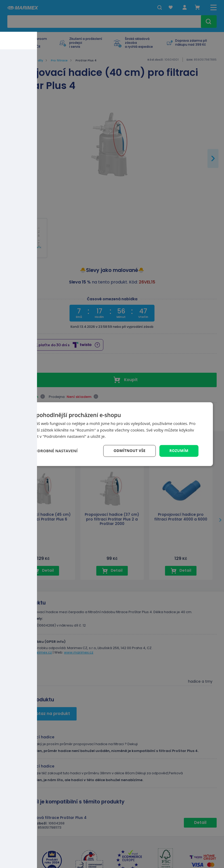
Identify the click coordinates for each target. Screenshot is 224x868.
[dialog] (112, 434)
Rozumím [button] (179, 451)
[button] (52, 451)
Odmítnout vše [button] (129, 451)
